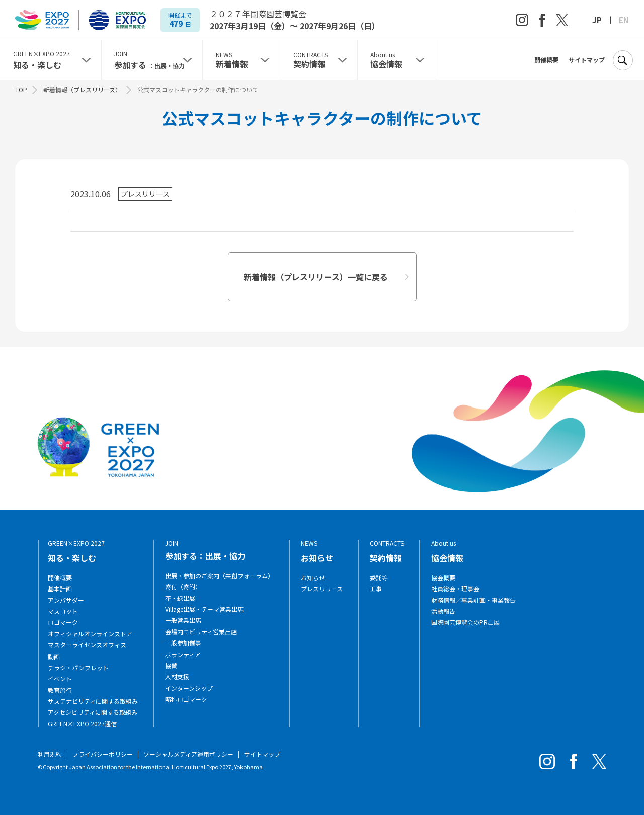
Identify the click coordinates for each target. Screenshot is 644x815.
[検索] (622, 60)
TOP (21, 90)
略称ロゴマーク (186, 699)
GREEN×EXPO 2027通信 (82, 724)
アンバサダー (66, 600)
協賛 (171, 666)
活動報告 (443, 611)
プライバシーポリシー (103, 754)
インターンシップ (189, 688)
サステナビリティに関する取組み (93, 701)
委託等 (379, 578)
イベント (60, 679)
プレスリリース (322, 589)
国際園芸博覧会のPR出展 (465, 622)
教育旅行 (60, 690)
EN (624, 20)
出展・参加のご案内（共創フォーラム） (219, 576)
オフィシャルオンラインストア (90, 634)
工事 (376, 589)
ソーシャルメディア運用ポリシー (188, 754)
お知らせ (313, 578)
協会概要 (443, 578)
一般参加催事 (183, 643)
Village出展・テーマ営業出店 (204, 609)
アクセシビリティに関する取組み (93, 712)
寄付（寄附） (183, 587)
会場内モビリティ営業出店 (201, 632)
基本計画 (60, 589)
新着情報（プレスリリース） (82, 90)
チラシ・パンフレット (78, 668)
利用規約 (50, 754)
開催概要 (546, 60)
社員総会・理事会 (455, 589)
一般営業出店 (183, 620)
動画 (54, 657)
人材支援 (177, 677)
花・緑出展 (180, 598)
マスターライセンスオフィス (87, 645)
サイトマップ (587, 60)
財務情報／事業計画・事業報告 (473, 600)
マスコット (63, 611)
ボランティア (183, 655)
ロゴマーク (63, 622)
